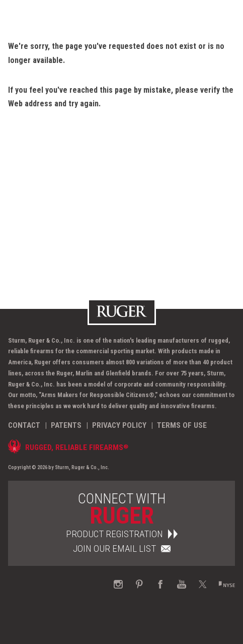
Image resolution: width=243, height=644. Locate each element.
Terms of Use (182, 425)
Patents (66, 425)
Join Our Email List (122, 549)
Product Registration (122, 534)
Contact (24, 425)
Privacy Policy (119, 425)
